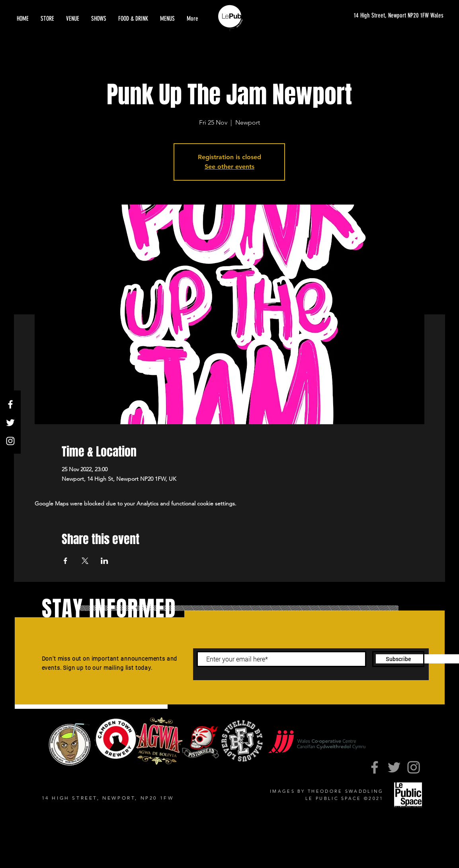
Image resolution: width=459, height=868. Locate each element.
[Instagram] (10, 441)
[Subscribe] (398, 659)
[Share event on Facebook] (65, 561)
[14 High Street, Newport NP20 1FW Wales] (391, 16)
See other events (229, 167)
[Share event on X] (85, 561)
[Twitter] (10, 423)
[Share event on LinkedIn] (104, 561)
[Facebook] (10, 404)
